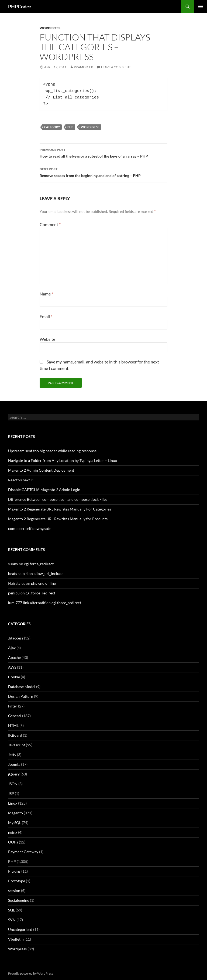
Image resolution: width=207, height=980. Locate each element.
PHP (70, 127)
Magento (15, 813)
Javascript (17, 745)
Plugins (14, 871)
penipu (14, 593)
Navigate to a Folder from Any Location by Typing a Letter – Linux (63, 460)
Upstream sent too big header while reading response (52, 451)
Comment (50, 224)
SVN (12, 920)
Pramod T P (83, 67)
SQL (11, 910)
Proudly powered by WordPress (31, 973)
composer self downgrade (30, 528)
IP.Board (15, 735)
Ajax (12, 648)
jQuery (14, 774)
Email (46, 316)
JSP (11, 793)
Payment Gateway (23, 852)
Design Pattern (21, 696)
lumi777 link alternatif (27, 603)
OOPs (13, 842)
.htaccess (16, 638)
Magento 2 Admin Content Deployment (41, 470)
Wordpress (50, 28)
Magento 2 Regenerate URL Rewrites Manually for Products (58, 519)
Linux (13, 803)
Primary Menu (201, 6)
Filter (13, 706)
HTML (13, 725)
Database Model (22, 687)
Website (47, 339)
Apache (14, 657)
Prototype (17, 881)
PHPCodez (20, 6)
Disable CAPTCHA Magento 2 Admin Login (44, 490)
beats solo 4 (18, 574)
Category (52, 127)
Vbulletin (16, 939)
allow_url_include (49, 574)
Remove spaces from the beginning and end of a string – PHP (103, 172)
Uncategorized (20, 929)
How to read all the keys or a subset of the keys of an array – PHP (103, 152)
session (14, 891)
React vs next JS (21, 480)
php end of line (43, 583)
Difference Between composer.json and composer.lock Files (58, 499)
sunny (13, 564)
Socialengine (19, 900)
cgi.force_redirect (39, 564)
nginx (13, 832)
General (15, 716)
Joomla (14, 764)
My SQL (15, 823)
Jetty (12, 755)
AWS (12, 667)
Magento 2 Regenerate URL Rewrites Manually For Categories (60, 509)
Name (46, 294)
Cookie (14, 677)
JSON (13, 784)
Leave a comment (116, 67)
